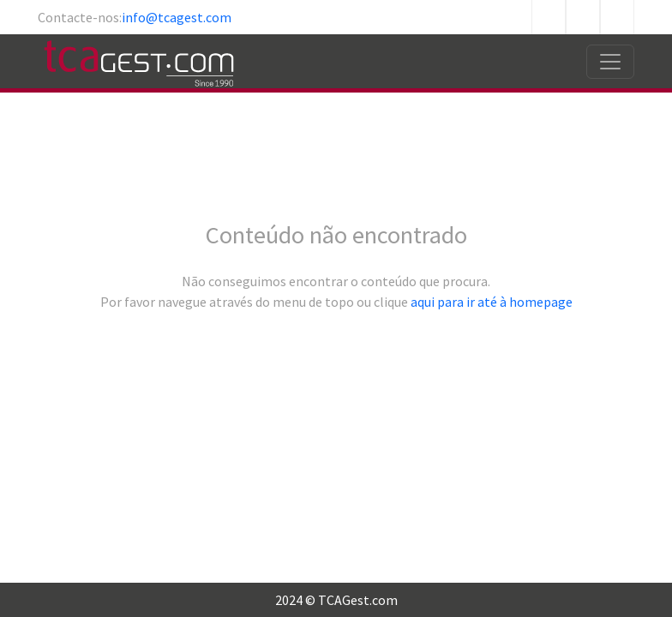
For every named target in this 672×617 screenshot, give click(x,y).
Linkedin (617, 17)
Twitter (583, 17)
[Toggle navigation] (610, 62)
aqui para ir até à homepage (492, 302)
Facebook (549, 17)
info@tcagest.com (177, 17)
